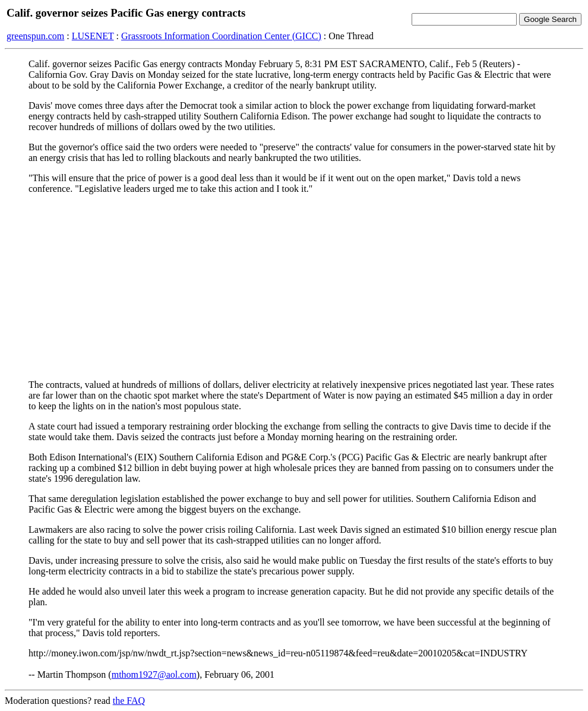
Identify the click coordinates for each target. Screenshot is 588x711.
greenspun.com (35, 36)
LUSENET (93, 36)
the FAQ (129, 701)
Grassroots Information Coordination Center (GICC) (221, 36)
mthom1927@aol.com (154, 674)
